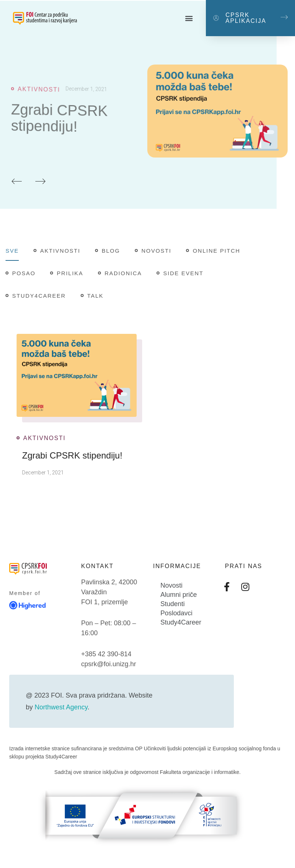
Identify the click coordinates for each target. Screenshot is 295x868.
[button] (189, 18)
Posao (24, 273)
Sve (12, 251)
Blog (111, 251)
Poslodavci (177, 613)
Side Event (183, 273)
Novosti (157, 251)
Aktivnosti (39, 93)
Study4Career (39, 296)
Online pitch (216, 251)
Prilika (70, 273)
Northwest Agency (61, 707)
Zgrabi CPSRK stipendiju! (59, 123)
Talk (95, 296)
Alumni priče (179, 595)
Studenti (173, 604)
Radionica (123, 273)
